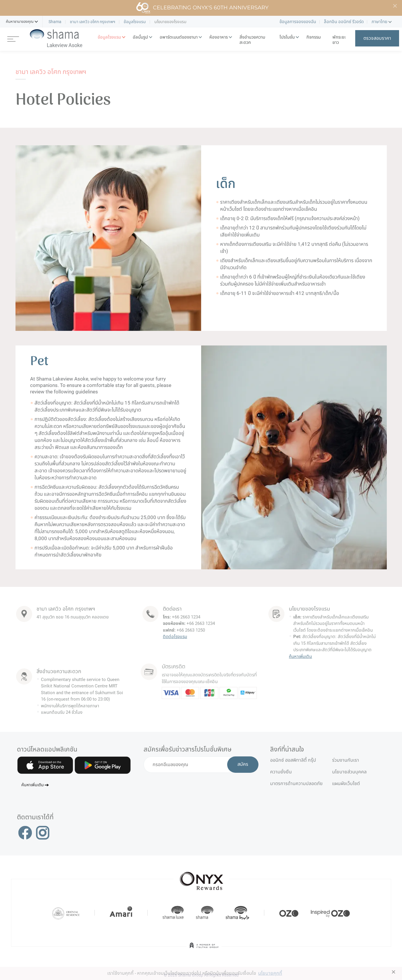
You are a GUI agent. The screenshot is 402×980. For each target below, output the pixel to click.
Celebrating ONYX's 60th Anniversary (202, 8)
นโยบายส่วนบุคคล (349, 772)
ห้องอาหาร (219, 37)
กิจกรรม (314, 37)
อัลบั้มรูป (140, 37)
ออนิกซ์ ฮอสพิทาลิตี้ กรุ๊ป (293, 760)
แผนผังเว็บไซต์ (346, 783)
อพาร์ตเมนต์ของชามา (179, 37)
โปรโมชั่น (287, 37)
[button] (20, 22)
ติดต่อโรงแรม (175, 635)
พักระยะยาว (339, 40)
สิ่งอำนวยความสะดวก (252, 40)
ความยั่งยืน (281, 772)
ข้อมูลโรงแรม (109, 37)
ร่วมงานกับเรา (346, 760)
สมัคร (243, 765)
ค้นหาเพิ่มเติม (300, 656)
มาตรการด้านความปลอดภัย (296, 783)
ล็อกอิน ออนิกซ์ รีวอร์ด (344, 22)
